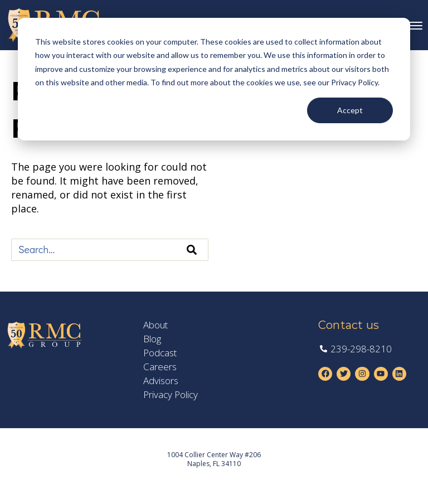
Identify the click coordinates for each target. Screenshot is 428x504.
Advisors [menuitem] (161, 381)
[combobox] (110, 250)
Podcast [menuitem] (160, 353)
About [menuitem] (155, 325)
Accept (350, 110)
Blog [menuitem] (152, 339)
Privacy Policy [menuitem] (171, 395)
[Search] (192, 250)
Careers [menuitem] (160, 367)
